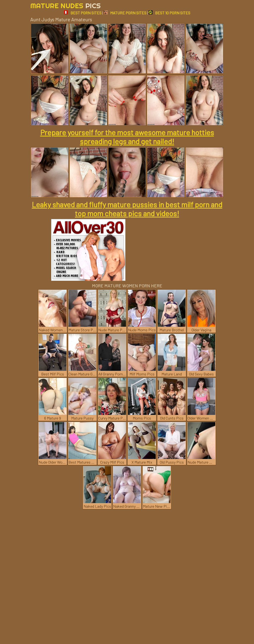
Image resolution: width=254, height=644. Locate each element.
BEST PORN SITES (83, 13)
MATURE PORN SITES (125, 13)
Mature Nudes (65, 6)
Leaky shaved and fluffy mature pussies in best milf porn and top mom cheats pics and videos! (127, 209)
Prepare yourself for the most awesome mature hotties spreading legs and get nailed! (127, 137)
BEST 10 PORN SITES (169, 13)
